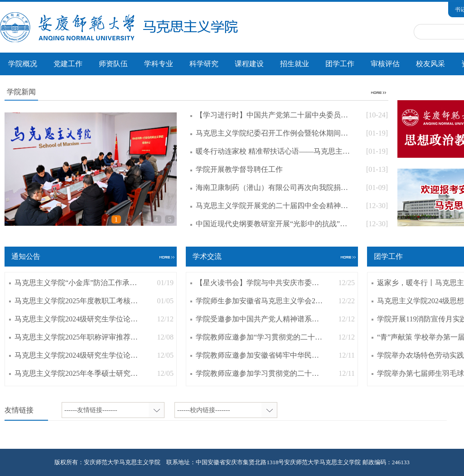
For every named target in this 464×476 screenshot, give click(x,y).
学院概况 (23, 64)
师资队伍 (113, 64)
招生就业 (295, 64)
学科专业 (159, 64)
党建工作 (68, 64)
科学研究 (204, 64)
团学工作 (340, 64)
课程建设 (249, 64)
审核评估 (385, 64)
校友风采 (430, 64)
